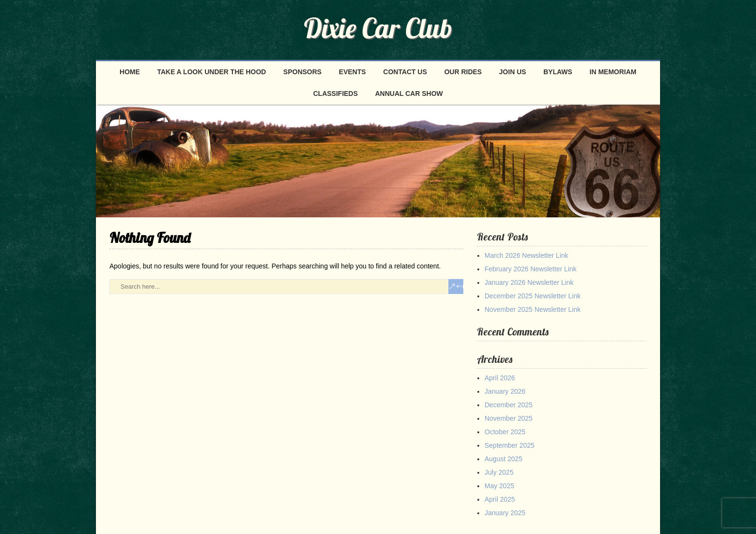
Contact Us (405, 72)
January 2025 (505, 513)
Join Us (513, 72)
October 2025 (505, 432)
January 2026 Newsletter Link (529, 282)
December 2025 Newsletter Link (533, 296)
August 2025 (504, 459)
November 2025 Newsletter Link (533, 309)
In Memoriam (613, 72)
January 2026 (505, 391)
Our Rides (463, 72)
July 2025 (499, 472)
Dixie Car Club (378, 28)
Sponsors (303, 72)
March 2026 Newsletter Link (526, 255)
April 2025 (500, 499)
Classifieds (336, 93)
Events (352, 72)
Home (130, 72)
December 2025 (509, 405)
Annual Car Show (409, 93)
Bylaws (558, 72)
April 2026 (500, 378)
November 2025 (509, 418)
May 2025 (499, 486)
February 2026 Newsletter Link (531, 269)
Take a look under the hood (212, 72)
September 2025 (510, 445)
